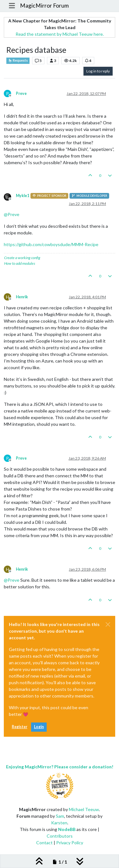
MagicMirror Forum (44, 6)
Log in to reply (98, 71)
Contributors (60, 836)
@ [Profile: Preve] (12, 214)
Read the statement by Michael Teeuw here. (60, 34)
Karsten (59, 823)
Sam (60, 816)
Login (39, 727)
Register (20, 727)
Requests (18, 60)
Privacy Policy (70, 843)
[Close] (108, 624)
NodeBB (67, 829)
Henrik (22, 297)
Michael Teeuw (84, 809)
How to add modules (20, 263)
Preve (21, 93)
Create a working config (22, 258)
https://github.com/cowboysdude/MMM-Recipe (51, 244)
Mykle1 (23, 196)
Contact (44, 843)
